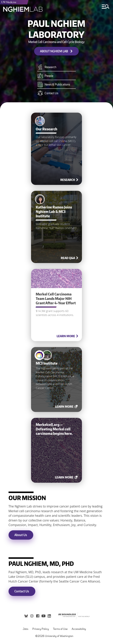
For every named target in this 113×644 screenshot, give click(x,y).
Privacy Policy (41, 629)
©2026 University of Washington (54, 636)
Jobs (25, 629)
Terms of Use (60, 629)
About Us (21, 535)
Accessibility (79, 629)
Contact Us (22, 591)
